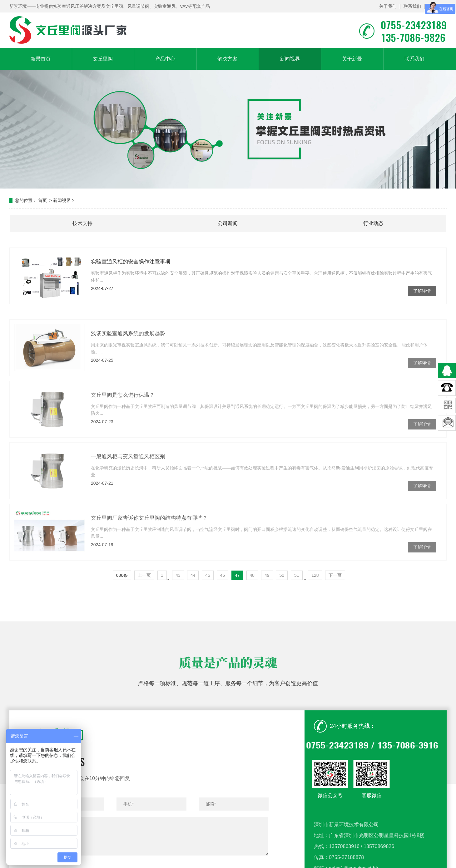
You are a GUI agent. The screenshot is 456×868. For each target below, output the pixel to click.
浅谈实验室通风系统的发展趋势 (128, 359)
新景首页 (41, 59)
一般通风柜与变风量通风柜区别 (128, 482)
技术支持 (82, 223)
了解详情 (422, 291)
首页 (42, 200)
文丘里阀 (103, 59)
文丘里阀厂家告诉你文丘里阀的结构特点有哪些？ (149, 544)
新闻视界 (290, 59)
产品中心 (165, 59)
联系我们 (412, 6)
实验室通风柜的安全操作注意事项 (131, 262)
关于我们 (388, 6)
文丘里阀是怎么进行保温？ (123, 421)
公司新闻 (228, 223)
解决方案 (227, 59)
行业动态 (373, 223)
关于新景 (352, 59)
